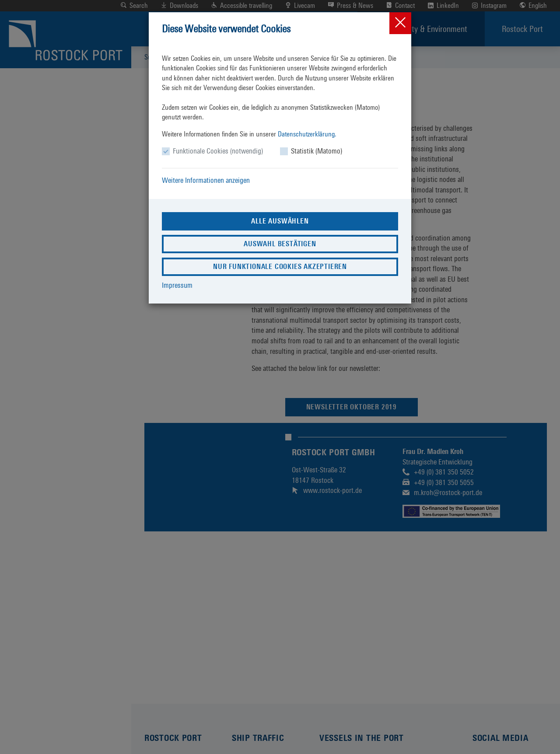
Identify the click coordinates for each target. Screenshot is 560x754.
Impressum (177, 285)
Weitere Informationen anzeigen (206, 180)
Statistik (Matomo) (317, 151)
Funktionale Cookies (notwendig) (218, 151)
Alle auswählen (280, 221)
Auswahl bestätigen (280, 244)
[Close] (400, 23)
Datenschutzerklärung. (307, 134)
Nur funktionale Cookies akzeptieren (280, 267)
